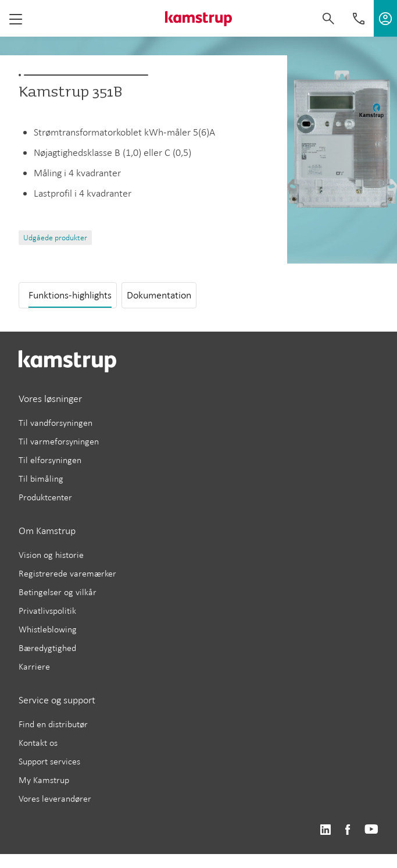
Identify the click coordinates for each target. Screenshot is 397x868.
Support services (49, 761)
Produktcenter (45, 497)
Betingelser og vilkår (58, 592)
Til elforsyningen (50, 460)
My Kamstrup (44, 780)
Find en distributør (53, 724)
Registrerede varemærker (67, 573)
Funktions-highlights (70, 295)
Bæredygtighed (47, 648)
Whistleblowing (48, 629)
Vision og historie (51, 555)
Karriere (34, 666)
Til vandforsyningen (56, 423)
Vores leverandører (55, 798)
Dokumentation (159, 295)
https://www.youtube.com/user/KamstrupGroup (371, 830)
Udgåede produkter (55, 238)
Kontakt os (38, 743)
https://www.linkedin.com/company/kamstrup (325, 830)
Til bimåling (41, 479)
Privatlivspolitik (47, 611)
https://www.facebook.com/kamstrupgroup (348, 830)
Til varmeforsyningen (59, 441)
